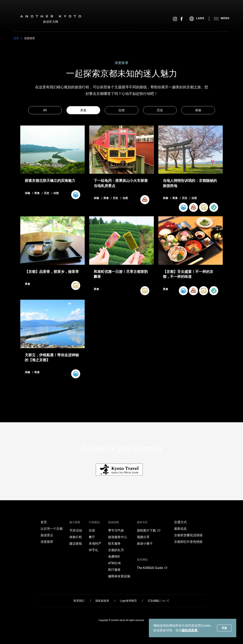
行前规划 (94, 522)
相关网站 (142, 560)
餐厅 (92, 537)
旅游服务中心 (118, 537)
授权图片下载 (149, 530)
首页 (16, 38)
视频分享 (143, 537)
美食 (83, 110)
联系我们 (79, 601)
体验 (198, 110)
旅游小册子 (145, 544)
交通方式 (180, 522)
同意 (224, 628)
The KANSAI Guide (152, 568)
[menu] (199, 19)
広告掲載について (159, 601)
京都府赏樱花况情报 (188, 535)
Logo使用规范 (128, 601)
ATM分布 (115, 563)
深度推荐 (47, 542)
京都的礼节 (116, 550)
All (45, 110)
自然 (122, 110)
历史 (160, 110)
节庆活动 (76, 530)
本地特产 (95, 544)
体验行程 (76, 537)
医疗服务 (114, 570)
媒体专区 (142, 522)
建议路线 (76, 544)
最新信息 (180, 529)
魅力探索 (75, 522)
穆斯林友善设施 (119, 576)
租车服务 (114, 544)
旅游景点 (47, 535)
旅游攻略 (114, 522)
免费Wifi (114, 557)
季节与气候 (116, 530)
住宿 (92, 530)
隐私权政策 (190, 630)
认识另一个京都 (52, 529)
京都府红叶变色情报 (188, 542)
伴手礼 (93, 550)
